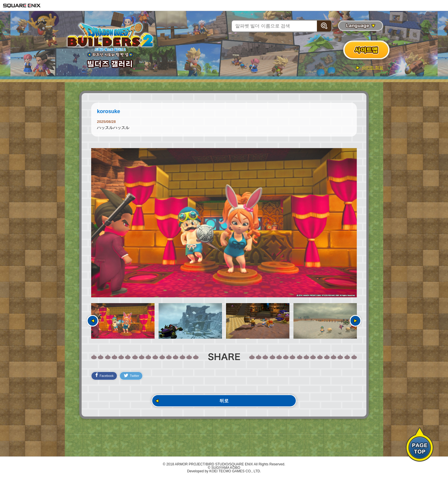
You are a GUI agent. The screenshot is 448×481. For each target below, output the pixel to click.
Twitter (137, 376)
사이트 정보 (372, 67)
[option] (224, 223)
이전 (93, 321)
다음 (355, 321)
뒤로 (224, 402)
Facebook (106, 375)
